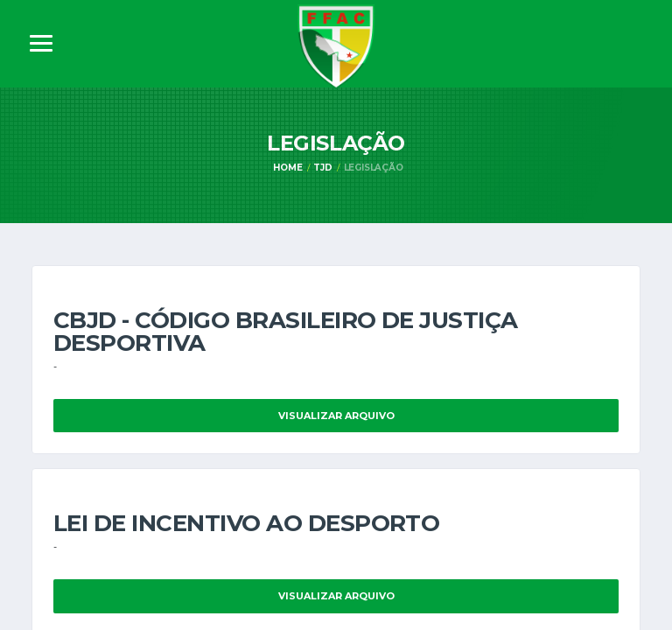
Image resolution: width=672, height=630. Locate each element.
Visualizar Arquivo (336, 416)
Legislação (374, 168)
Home (287, 168)
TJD (322, 168)
